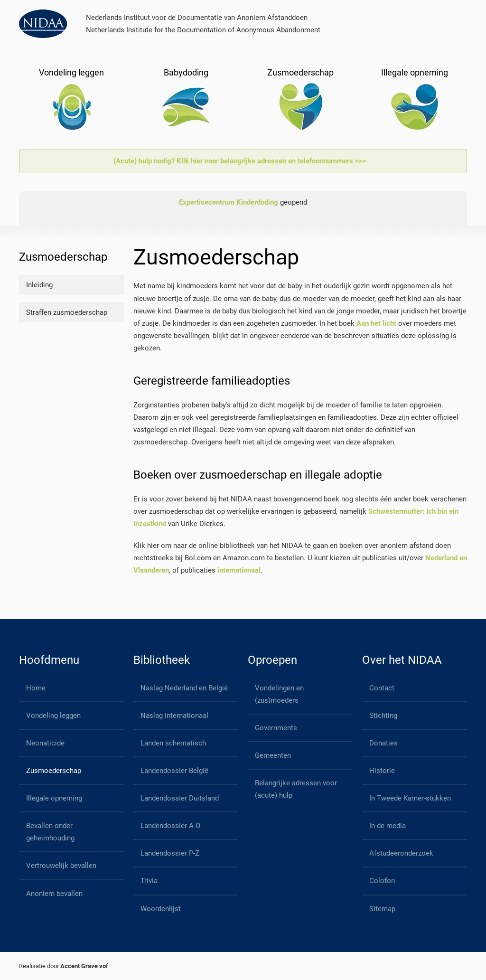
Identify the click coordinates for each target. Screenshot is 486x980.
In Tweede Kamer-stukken (410, 798)
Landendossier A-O (170, 826)
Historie (382, 771)
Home (36, 688)
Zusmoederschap (54, 771)
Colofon (382, 881)
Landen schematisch (173, 743)
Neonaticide (45, 743)
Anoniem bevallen (54, 894)
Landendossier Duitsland (180, 798)
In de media (388, 826)
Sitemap (382, 909)
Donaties (383, 743)
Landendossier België (174, 771)
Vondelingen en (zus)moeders (279, 694)
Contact (382, 688)
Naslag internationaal (174, 716)
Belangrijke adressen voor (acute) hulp (296, 789)
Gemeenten (273, 755)
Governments (276, 728)
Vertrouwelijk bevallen (61, 866)
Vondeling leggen (53, 716)
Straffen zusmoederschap (67, 312)
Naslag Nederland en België (184, 688)
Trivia (149, 881)
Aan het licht (376, 323)
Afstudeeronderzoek (401, 853)
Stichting (383, 716)
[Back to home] (43, 24)
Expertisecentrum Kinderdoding (229, 202)
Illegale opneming (54, 798)
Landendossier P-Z (170, 853)
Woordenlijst (161, 909)
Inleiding (39, 285)
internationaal (239, 570)
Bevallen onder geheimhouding (50, 832)
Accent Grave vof (84, 966)
